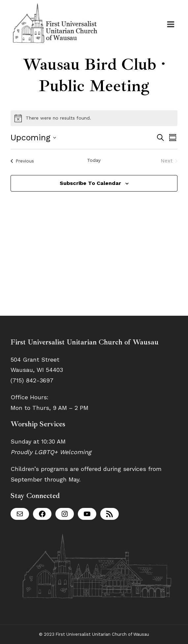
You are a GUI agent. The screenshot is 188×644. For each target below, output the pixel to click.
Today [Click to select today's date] (94, 160)
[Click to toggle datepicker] (33, 138)
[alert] (94, 118)
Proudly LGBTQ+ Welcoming (51, 452)
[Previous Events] (22, 161)
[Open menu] (171, 24)
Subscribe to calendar (90, 183)
